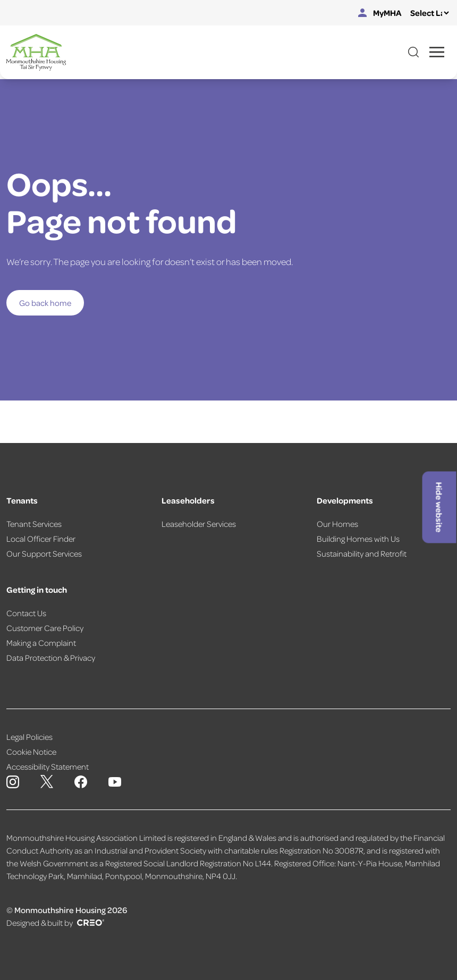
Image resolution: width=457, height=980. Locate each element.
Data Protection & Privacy (51, 658)
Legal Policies (29, 737)
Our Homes (337, 524)
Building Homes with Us (358, 539)
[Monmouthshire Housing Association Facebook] (81, 782)
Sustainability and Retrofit (362, 553)
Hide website (439, 507)
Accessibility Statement (48, 766)
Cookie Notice (31, 752)
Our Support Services (44, 553)
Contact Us (26, 613)
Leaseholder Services (199, 524)
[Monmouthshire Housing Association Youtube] (115, 782)
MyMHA (380, 13)
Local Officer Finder (41, 539)
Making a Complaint (41, 643)
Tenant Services (34, 524)
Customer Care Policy (45, 628)
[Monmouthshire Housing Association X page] (47, 782)
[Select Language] (429, 13)
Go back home (45, 303)
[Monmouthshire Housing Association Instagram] (13, 782)
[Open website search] (413, 52)
